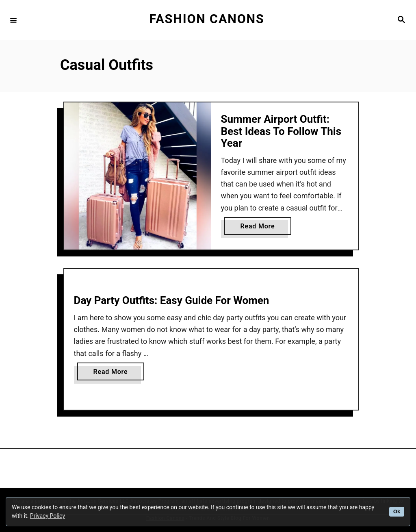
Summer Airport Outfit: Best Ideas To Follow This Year (281, 131)
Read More (261, 228)
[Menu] (13, 20)
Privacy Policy (48, 516)
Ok (397, 512)
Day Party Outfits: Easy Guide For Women (172, 300)
